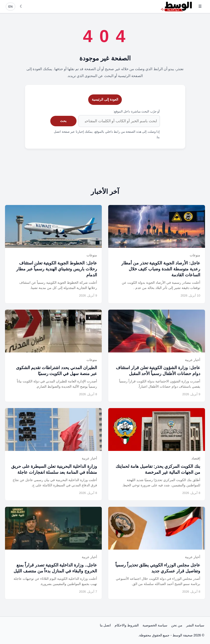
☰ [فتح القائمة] (200, 6)
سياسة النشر (195, 625)
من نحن (177, 625)
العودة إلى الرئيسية (105, 99)
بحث (63, 121)
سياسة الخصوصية (155, 625)
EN (10, 7)
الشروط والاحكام (127, 625)
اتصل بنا (105, 625)
